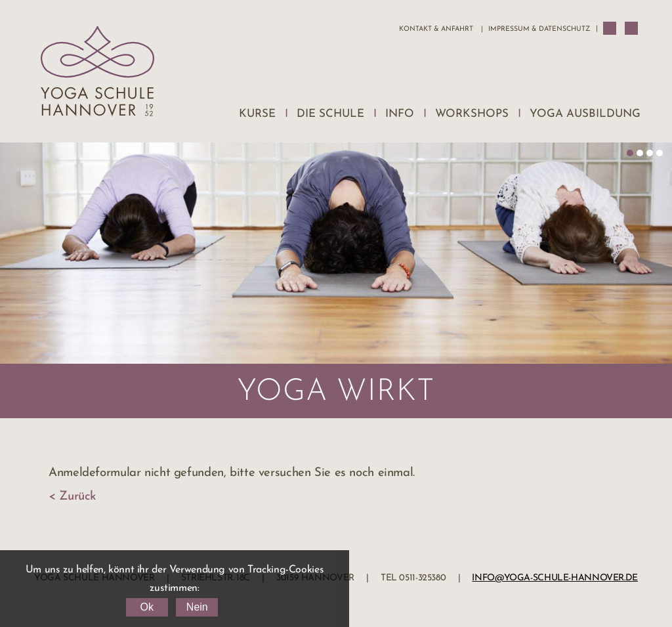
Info (400, 114)
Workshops (472, 114)
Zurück (77, 497)
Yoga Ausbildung (585, 114)
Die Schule (330, 114)
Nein (197, 607)
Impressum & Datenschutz (539, 29)
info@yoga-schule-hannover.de (555, 578)
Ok (146, 607)
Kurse (257, 114)
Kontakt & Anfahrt (436, 29)
